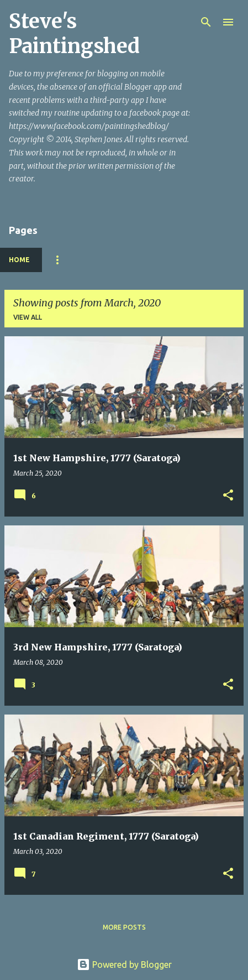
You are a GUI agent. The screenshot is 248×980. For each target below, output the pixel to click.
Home (19, 260)
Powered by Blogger (124, 965)
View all (28, 317)
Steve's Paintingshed (74, 34)
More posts (124, 927)
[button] (228, 496)
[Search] (206, 22)
